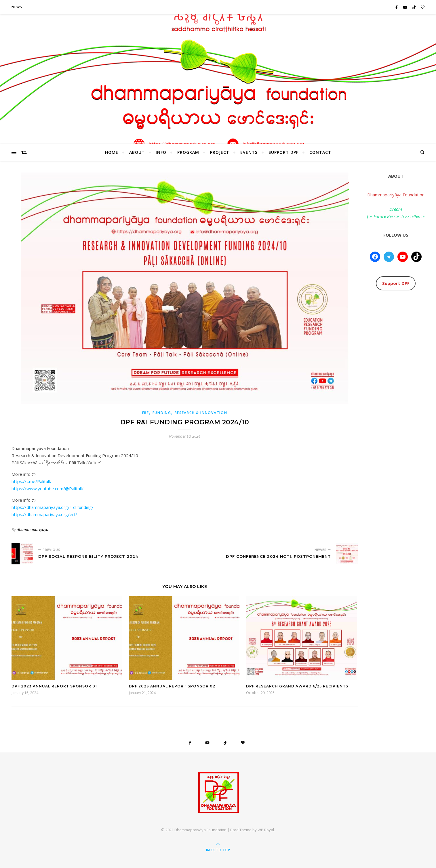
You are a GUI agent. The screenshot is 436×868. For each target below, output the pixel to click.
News (17, 7)
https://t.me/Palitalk (31, 481)
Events (249, 152)
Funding (162, 413)
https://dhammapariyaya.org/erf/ (44, 514)
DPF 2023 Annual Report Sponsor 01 (54, 686)
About (137, 152)
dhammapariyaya (33, 529)
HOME (112, 152)
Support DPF (283, 152)
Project (220, 152)
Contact (320, 152)
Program (188, 152)
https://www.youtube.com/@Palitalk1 (48, 488)
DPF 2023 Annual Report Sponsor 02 (172, 686)
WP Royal (266, 830)
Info (161, 152)
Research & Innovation (201, 413)
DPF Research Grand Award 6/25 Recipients (297, 686)
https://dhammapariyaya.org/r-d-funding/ (53, 507)
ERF (146, 413)
